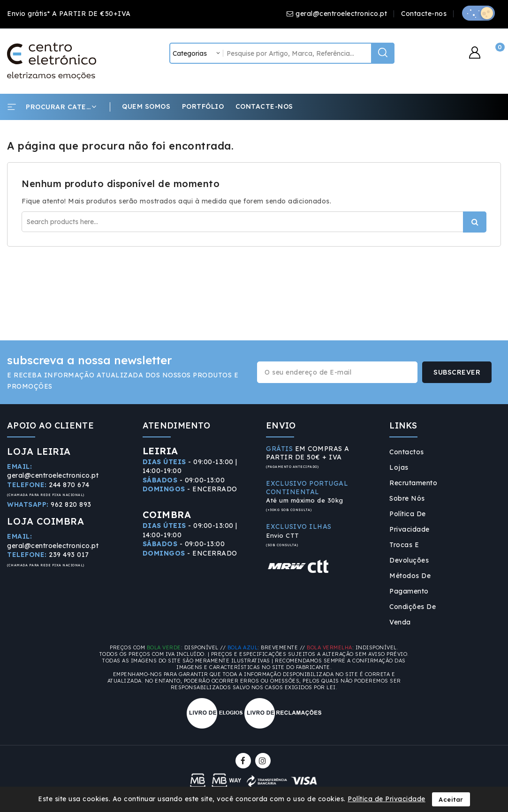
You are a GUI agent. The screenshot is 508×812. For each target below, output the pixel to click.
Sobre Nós (407, 498)
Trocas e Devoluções (409, 553)
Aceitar (451, 799)
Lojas (399, 467)
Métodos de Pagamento (410, 583)
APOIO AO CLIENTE (50, 425)
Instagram (264, 761)
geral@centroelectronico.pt (341, 14)
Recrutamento (413, 483)
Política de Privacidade (409, 522)
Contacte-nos (424, 14)
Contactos (407, 452)
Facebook (244, 761)
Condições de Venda (413, 614)
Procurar (475, 222)
